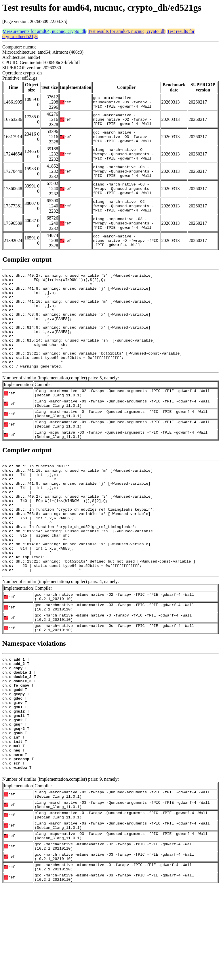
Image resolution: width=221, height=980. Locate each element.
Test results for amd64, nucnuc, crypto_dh (127, 31)
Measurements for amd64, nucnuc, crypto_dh (44, 31)
